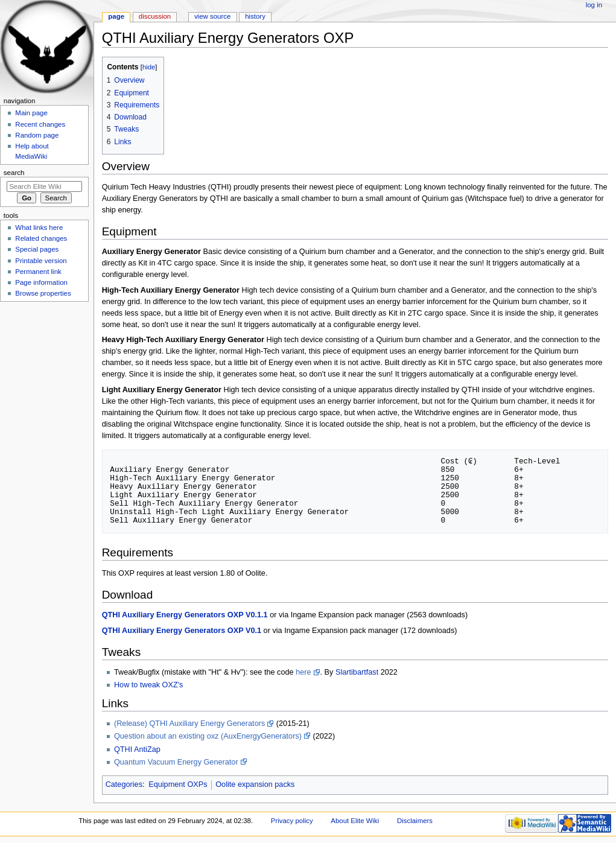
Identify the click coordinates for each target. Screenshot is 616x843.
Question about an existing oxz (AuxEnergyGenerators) (208, 736)
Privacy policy (292, 821)
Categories (124, 784)
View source (212, 16)
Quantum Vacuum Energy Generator (176, 762)
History (255, 16)
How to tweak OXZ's (149, 685)
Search (14, 173)
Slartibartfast (357, 672)
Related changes (41, 238)
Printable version (41, 261)
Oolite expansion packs (255, 784)
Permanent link (38, 272)
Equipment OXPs (178, 784)
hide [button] (149, 67)
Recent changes (40, 124)
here (303, 672)
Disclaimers (415, 821)
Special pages (37, 249)
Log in (594, 5)
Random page (37, 135)
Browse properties (43, 293)
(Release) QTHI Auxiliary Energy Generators (189, 724)
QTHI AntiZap (137, 749)
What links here (39, 227)
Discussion (155, 16)
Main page (31, 113)
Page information (41, 282)
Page (116, 16)
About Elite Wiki (355, 821)
